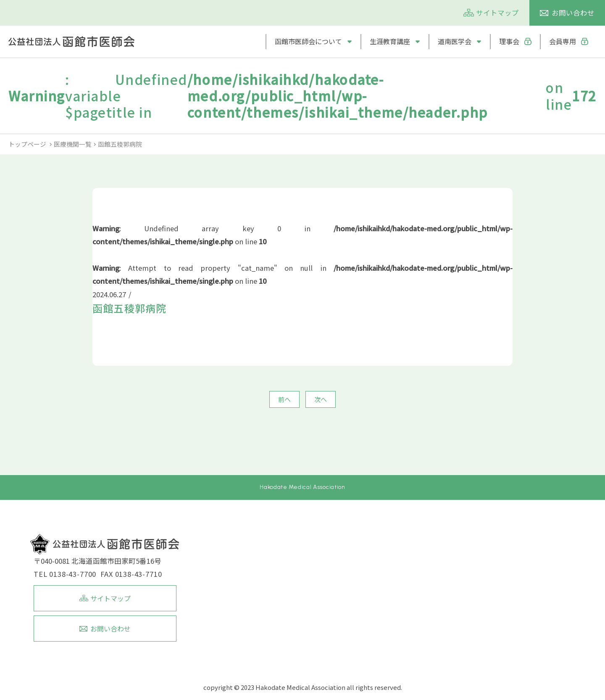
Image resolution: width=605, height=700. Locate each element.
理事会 (509, 41)
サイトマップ (497, 13)
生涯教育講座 (390, 41)
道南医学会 (455, 41)
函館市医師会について (308, 41)
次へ (321, 399)
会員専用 (563, 41)
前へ (284, 399)
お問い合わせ (573, 13)
